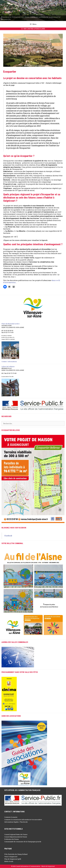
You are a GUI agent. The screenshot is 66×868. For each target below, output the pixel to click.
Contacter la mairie (11, 817)
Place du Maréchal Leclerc (11, 324)
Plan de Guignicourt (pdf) (13, 859)
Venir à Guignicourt (11, 857)
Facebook (8, 536)
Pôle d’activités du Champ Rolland (16, 854)
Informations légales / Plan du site (16, 822)
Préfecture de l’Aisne (12, 839)
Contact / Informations (9, 362)
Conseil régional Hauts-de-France (16, 834)
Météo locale (9, 861)
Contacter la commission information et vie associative (23, 820)
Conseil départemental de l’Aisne (16, 837)
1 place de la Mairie (8, 367)
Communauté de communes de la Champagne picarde (23, 842)
